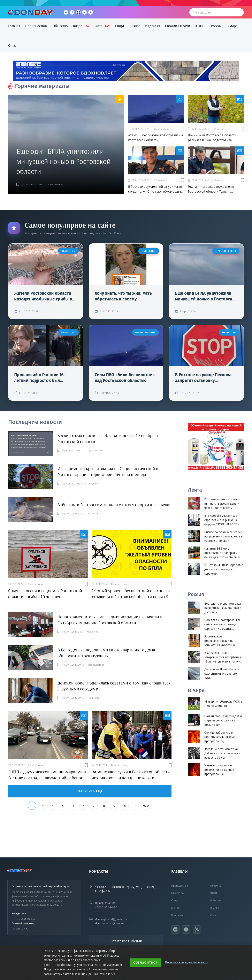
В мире (232, 26)
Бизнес (135, 26)
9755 (146, 806)
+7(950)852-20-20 (106, 907)
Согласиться (146, 962)
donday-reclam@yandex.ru (111, 923)
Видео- (81, 26)
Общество (60, 26)
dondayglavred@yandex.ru (111, 919)
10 (125, 806)
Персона (216, 886)
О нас (12, 45)
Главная (14, 26)
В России (215, 26)
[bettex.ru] (126, 71)
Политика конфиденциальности (187, 962)
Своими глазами (178, 26)
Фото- (102, 26)
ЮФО (199, 26)
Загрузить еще (90, 791)
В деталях (153, 26)
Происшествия (36, 26)
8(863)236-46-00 (106, 903)
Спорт (120, 26)
